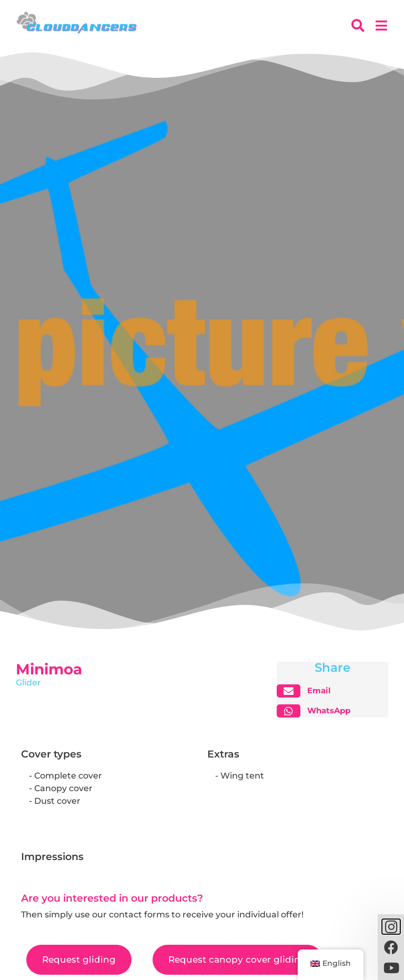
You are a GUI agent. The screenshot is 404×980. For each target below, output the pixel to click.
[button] (308, 691)
